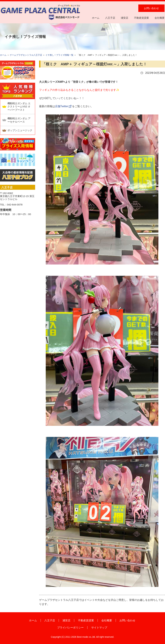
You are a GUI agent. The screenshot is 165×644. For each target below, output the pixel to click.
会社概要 (160, 18)
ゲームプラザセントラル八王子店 (26, 55)
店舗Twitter (62, 106)
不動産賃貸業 (141, 18)
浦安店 (124, 18)
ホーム (96, 18)
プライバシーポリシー (70, 628)
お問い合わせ (151, 8)
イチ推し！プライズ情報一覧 (59, 55)
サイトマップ (99, 628)
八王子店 (110, 18)
